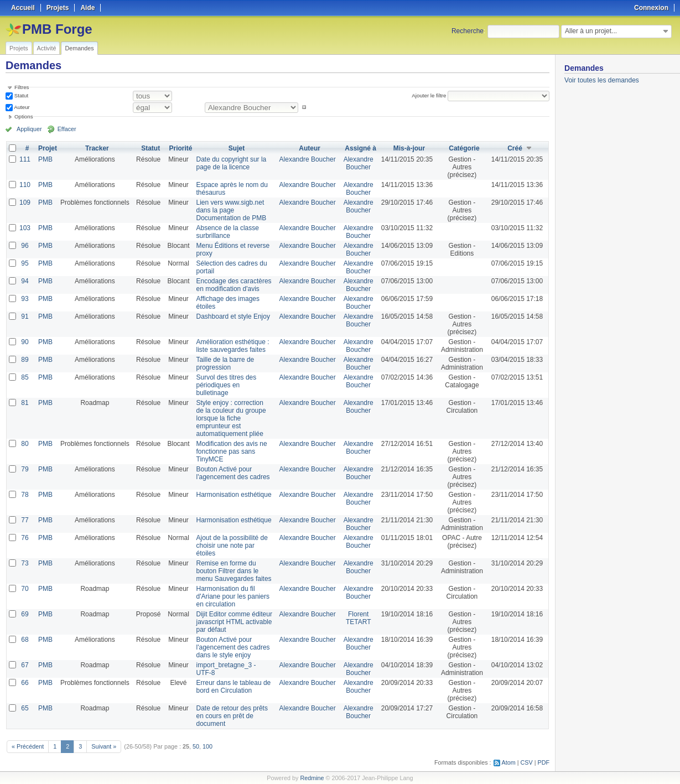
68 (25, 640)
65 (25, 708)
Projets (19, 48)
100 (207, 746)
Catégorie (464, 148)
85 (25, 377)
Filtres (22, 87)
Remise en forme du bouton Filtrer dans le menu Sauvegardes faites (234, 571)
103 (25, 228)
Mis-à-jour (409, 148)
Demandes (79, 48)
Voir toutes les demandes (602, 80)
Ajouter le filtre (429, 95)
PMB (45, 159)
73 (25, 563)
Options (24, 116)
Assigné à (360, 148)
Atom (509, 762)
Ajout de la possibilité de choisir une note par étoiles (232, 546)
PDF (544, 762)
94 (25, 281)
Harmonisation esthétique (234, 495)
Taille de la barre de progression (225, 364)
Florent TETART (359, 618)
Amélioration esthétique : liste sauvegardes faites (233, 346)
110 (25, 185)
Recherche (468, 31)
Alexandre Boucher (308, 159)
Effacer (67, 129)
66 (25, 683)
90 (25, 342)
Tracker (97, 148)
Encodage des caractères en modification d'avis (234, 285)
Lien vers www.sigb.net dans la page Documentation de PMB (232, 210)
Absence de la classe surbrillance (228, 232)
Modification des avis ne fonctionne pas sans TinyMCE (232, 451)
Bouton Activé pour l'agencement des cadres (233, 473)
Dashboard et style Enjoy (233, 316)
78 (25, 495)
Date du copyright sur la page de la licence (232, 163)
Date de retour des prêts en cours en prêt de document (232, 716)
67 (25, 665)
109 (25, 203)
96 (25, 246)
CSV (527, 762)
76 (25, 538)
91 (25, 316)
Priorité (180, 148)
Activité (47, 48)
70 (25, 589)
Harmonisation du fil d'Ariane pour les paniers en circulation (233, 596)
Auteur (21, 107)
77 (25, 520)
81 (25, 403)
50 (196, 746)
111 (25, 159)
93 (25, 299)
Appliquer (29, 129)
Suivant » (104, 746)
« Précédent (28, 746)
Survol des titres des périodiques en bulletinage (227, 385)
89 (25, 360)
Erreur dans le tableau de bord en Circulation (234, 687)
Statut (20, 95)
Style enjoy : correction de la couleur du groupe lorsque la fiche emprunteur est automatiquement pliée (231, 418)
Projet (48, 148)
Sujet (237, 148)
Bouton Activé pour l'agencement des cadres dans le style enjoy (233, 647)
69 (25, 614)
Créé (515, 148)
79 (25, 469)
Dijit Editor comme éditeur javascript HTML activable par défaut (234, 622)
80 (25, 444)
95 (25, 263)
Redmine (312, 778)
